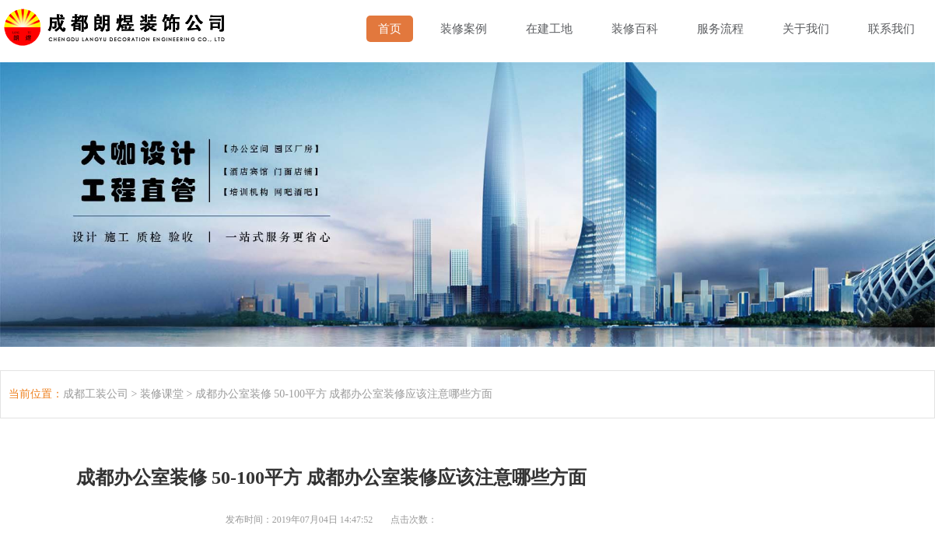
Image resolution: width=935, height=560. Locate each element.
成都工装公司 (96, 394)
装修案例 (464, 29)
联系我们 (891, 29)
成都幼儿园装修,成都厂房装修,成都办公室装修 (117, 24)
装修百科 (635, 29)
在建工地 (549, 29)
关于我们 (806, 29)
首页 (390, 29)
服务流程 (720, 29)
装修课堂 (162, 394)
